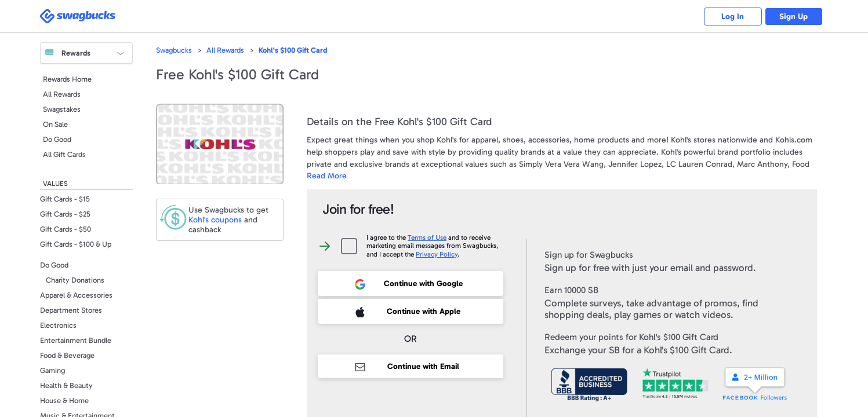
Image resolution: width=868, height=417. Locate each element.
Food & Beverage (67, 355)
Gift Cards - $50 (66, 229)
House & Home (64, 400)
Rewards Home (67, 79)
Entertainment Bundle (76, 340)
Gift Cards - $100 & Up (76, 244)
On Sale (55, 124)
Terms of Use (427, 237)
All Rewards (62, 94)
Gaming (52, 370)
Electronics (58, 325)
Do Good (57, 139)
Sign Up (793, 17)
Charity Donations (75, 280)
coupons (215, 220)
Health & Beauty (66, 385)
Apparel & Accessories (76, 295)
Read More (327, 176)
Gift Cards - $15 (65, 199)
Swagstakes (62, 109)
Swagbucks (174, 50)
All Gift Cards (64, 154)
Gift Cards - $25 (65, 214)
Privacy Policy (437, 254)
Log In (733, 17)
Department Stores (71, 310)
